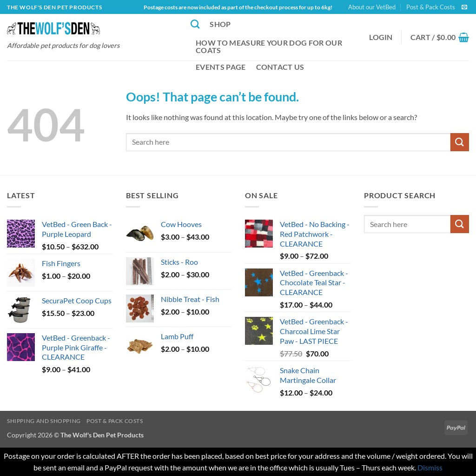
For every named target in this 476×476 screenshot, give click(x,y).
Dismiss (430, 467)
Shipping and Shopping (44, 421)
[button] (381, 37)
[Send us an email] (464, 7)
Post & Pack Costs (431, 7)
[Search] (195, 24)
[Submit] (460, 142)
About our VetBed (372, 7)
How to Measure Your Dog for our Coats (269, 46)
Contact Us (280, 67)
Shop (220, 24)
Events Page (221, 67)
